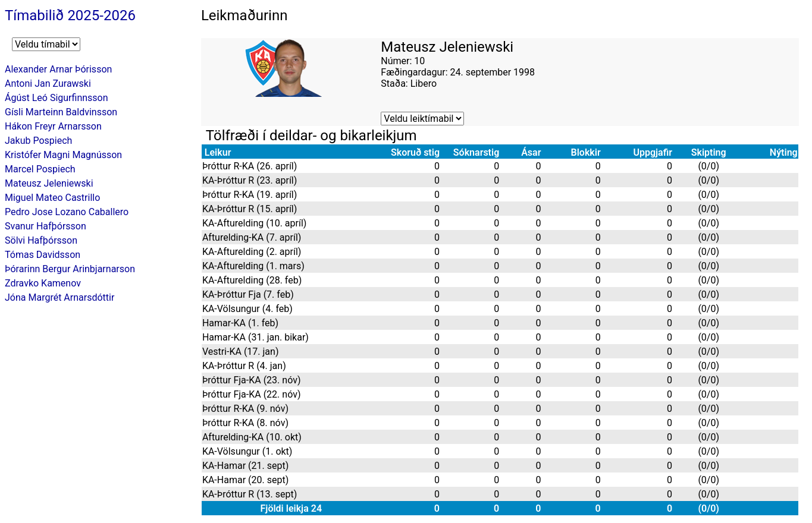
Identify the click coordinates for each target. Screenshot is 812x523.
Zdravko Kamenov (43, 283)
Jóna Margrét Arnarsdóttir (59, 297)
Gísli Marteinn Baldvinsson (61, 112)
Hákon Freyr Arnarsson (53, 126)
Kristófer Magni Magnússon (63, 155)
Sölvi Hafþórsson (41, 240)
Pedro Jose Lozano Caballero (67, 212)
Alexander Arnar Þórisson (58, 69)
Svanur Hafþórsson (46, 226)
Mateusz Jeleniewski (49, 183)
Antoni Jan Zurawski (48, 84)
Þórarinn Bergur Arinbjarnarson (70, 269)
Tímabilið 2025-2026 (70, 15)
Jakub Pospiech (38, 141)
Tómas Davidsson (43, 255)
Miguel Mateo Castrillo (52, 198)
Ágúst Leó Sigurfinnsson (57, 98)
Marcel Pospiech (40, 169)
